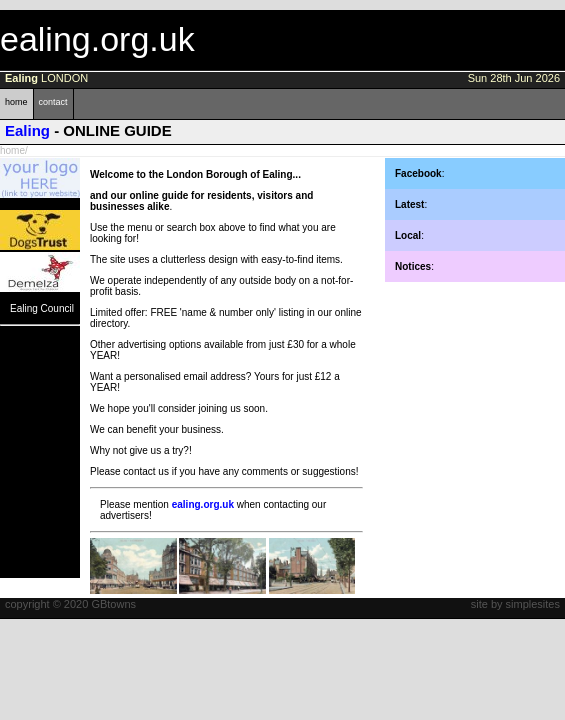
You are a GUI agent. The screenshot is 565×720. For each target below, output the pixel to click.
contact (53, 102)
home (16, 102)
